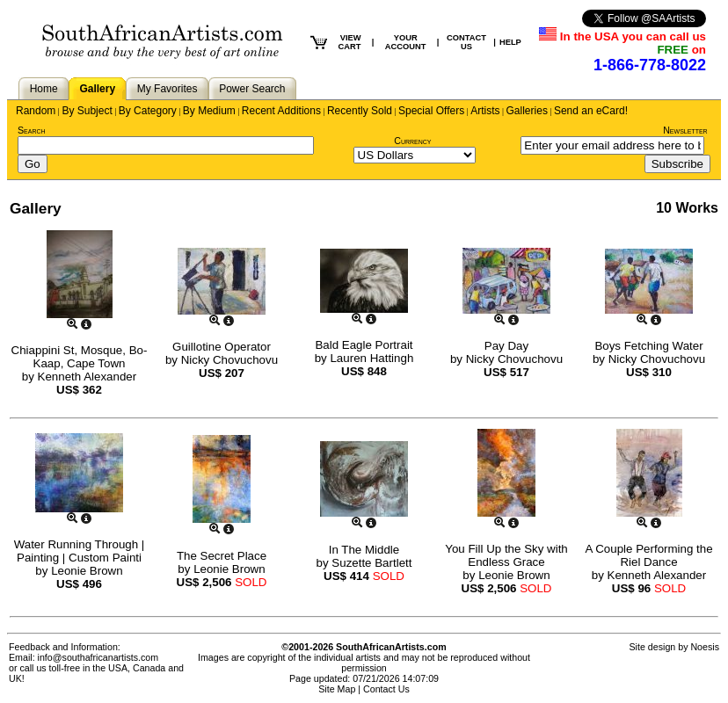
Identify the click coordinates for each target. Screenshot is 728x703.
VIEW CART (349, 42)
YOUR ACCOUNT (406, 42)
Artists (485, 111)
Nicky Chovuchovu (229, 360)
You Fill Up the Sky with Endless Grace (506, 555)
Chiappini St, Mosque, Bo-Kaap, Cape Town (80, 357)
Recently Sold (360, 111)
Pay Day (506, 346)
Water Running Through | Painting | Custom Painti (80, 551)
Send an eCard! (591, 111)
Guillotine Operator (222, 347)
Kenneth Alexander (87, 377)
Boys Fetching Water (648, 346)
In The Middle (364, 550)
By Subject (87, 111)
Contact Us (386, 689)
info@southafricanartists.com (98, 657)
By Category (148, 111)
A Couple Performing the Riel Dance (648, 555)
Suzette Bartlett (371, 563)
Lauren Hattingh (371, 358)
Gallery (97, 89)
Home (44, 89)
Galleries (527, 111)
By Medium (209, 111)
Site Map (337, 689)
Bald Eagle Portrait (364, 345)
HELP (510, 42)
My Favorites (167, 89)
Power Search (252, 89)
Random (36, 111)
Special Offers (431, 111)
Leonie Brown (87, 571)
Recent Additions (281, 111)
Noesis (705, 647)
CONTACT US (466, 42)
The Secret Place (222, 556)
